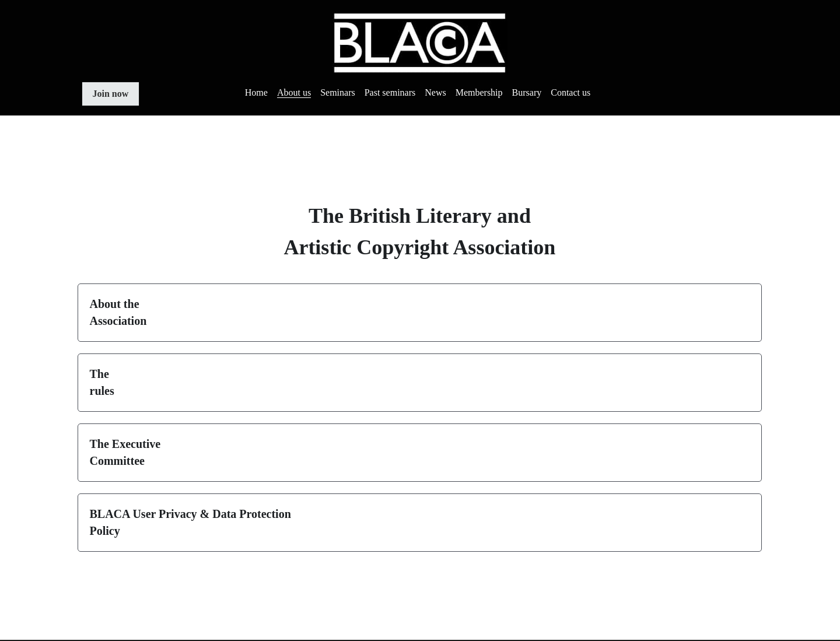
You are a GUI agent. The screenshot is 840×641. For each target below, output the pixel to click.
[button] (420, 313)
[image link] (420, 42)
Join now (111, 94)
